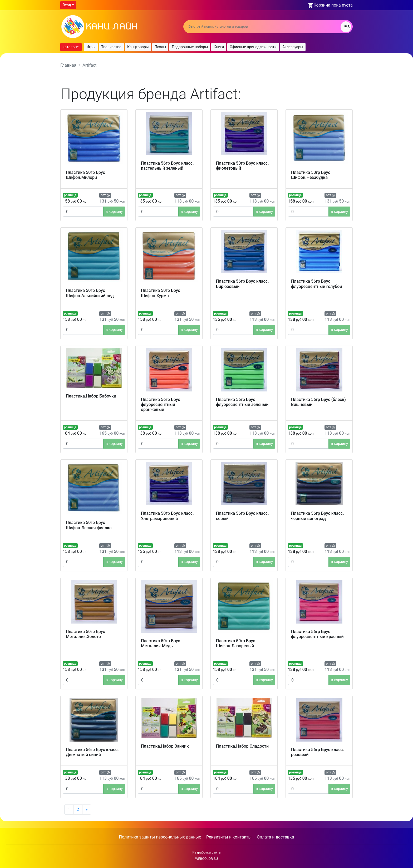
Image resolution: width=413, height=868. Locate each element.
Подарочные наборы (190, 47)
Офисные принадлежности (253, 47)
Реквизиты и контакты (229, 837)
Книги (219, 47)
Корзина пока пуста (333, 5)
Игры (91, 47)
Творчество (111, 47)
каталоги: (71, 47)
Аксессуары (293, 47)
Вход (67, 5)
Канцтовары (138, 47)
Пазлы (160, 47)
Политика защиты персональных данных (160, 837)
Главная (68, 65)
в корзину (114, 212)
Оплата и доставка (275, 837)
